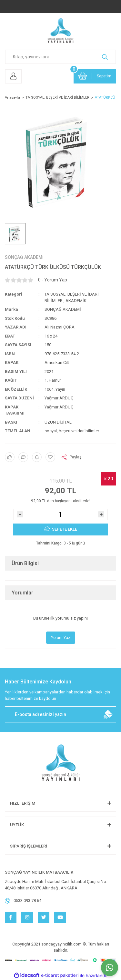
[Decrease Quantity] (20, 514)
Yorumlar (22, 593)
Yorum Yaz (61, 638)
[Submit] (108, 714)
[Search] (60, 57)
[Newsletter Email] (60, 714)
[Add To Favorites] (50, 457)
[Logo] (60, 31)
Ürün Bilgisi (25, 563)
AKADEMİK (76, 301)
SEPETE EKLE (61, 529)
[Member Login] (13, 76)
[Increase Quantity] (101, 514)
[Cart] (95, 76)
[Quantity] (60, 514)
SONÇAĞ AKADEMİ (24, 257)
